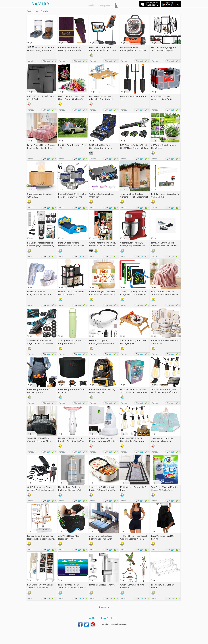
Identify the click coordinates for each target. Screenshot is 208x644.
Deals (91, 5)
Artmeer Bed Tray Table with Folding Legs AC (133, 342)
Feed (114, 618)
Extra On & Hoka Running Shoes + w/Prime (164, 244)
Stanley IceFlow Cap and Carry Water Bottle (70, 342)
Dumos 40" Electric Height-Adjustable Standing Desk (101, 98)
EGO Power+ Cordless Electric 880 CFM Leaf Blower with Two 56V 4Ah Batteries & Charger (134, 148)
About (93, 618)
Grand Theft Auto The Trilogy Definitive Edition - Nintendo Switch (103, 246)
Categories (104, 5)
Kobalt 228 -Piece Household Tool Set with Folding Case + (101, 148)
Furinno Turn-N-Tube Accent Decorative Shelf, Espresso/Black (71, 295)
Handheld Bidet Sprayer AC (102, 585)
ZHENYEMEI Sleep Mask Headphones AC (69, 537)
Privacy (104, 618)
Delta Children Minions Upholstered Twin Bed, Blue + (72, 246)
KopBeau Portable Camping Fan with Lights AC (102, 391)
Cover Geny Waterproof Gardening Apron (39, 391)
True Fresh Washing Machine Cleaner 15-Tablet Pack (165, 488)
